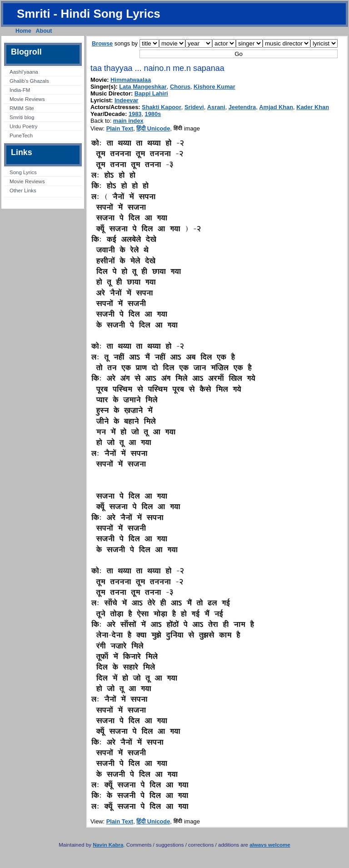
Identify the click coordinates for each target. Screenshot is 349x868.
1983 (135, 114)
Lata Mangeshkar (143, 87)
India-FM (20, 90)
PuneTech (21, 135)
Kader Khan (313, 107)
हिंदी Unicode (153, 128)
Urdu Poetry (23, 126)
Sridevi (194, 107)
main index (128, 121)
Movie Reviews (27, 99)
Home (23, 31)
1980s (153, 114)
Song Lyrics (23, 172)
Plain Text (120, 128)
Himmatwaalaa (131, 80)
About (44, 31)
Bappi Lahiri (151, 93)
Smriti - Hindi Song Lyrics (89, 14)
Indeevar (127, 100)
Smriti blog (22, 117)
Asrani (216, 107)
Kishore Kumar (214, 87)
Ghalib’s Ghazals (29, 81)
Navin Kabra (108, 845)
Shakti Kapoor (162, 107)
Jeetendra (242, 107)
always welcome (270, 845)
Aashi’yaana (24, 72)
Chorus (180, 87)
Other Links (23, 191)
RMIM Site (22, 108)
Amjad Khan (276, 107)
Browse (102, 43)
